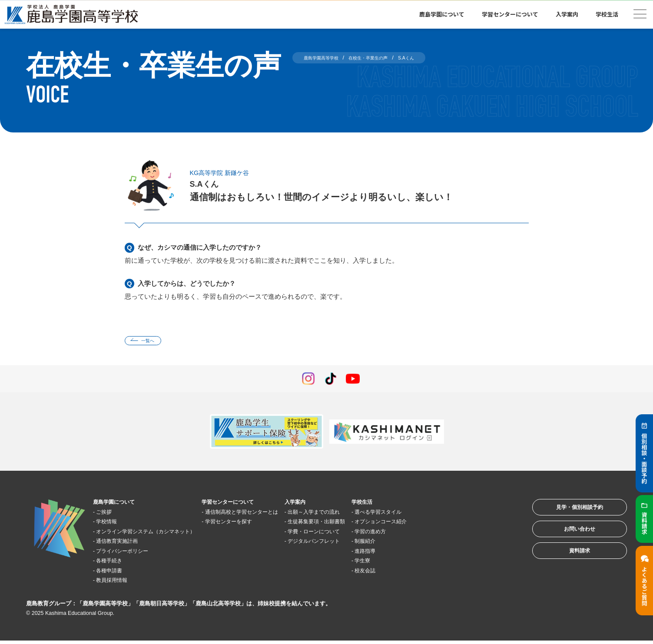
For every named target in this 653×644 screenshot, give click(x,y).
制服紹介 (431, 544)
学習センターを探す (263, 524)
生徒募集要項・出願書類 (372, 524)
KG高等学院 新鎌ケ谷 (228, 172)
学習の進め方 (438, 534)
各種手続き (116, 563)
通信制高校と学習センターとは (279, 515)
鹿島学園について (442, 14)
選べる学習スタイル (447, 515)
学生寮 (428, 563)
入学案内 (567, 14)
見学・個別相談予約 (568, 514)
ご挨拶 (109, 515)
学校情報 (113, 524)
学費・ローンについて (368, 534)
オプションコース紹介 (451, 524)
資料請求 (568, 568)
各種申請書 (116, 573)
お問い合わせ (568, 541)
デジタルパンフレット (368, 544)
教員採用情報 (119, 583)
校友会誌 (431, 573)
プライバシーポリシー (132, 554)
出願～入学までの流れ (368, 515)
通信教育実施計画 (126, 544)
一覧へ (154, 342)
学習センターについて (510, 14)
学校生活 (607, 14)
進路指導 (431, 554)
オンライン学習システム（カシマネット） (161, 534)
